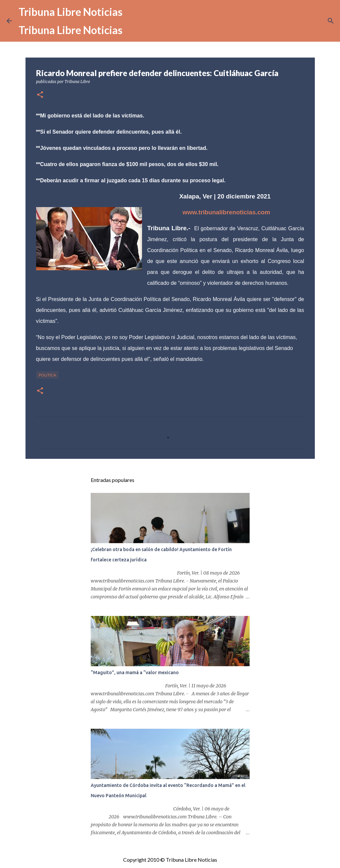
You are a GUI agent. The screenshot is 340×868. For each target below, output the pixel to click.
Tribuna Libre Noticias (71, 12)
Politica (47, 375)
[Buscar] (331, 21)
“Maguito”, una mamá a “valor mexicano (135, 673)
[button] (40, 95)
